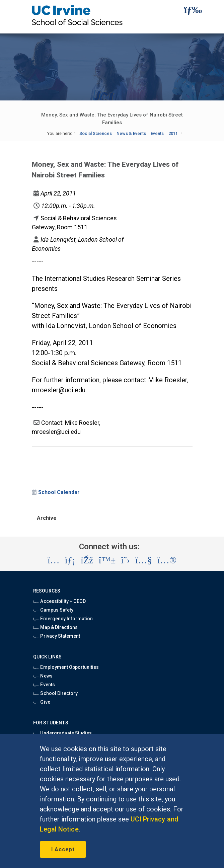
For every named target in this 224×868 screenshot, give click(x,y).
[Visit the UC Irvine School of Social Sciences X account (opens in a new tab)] (125, 560)
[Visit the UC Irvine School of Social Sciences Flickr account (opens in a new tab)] (167, 560)
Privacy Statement (57, 636)
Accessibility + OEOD (59, 601)
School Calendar (59, 492)
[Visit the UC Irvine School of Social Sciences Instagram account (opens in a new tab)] (54, 560)
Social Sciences (96, 133)
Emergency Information (63, 619)
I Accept (63, 849)
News (43, 676)
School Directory (55, 693)
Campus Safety (53, 610)
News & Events (131, 133)
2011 (173, 133)
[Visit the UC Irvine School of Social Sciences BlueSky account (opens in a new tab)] (107, 560)
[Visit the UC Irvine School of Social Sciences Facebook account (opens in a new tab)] (87, 560)
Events (157, 133)
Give (42, 702)
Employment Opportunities (66, 667)
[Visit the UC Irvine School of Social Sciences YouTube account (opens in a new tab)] (144, 560)
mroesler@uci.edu (59, 390)
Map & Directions (55, 627)
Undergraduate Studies (62, 733)
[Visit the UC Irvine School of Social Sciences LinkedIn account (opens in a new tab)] (70, 560)
